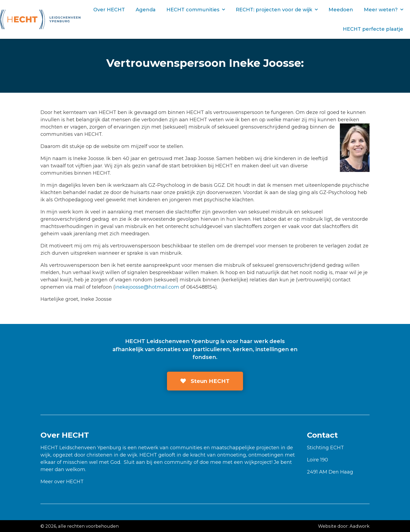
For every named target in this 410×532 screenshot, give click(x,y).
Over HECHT (109, 10)
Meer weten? (384, 10)
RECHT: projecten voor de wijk (277, 10)
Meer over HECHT (62, 482)
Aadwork (360, 526)
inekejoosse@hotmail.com (147, 287)
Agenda (146, 10)
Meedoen (341, 10)
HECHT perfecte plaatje (373, 29)
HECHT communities (196, 10)
